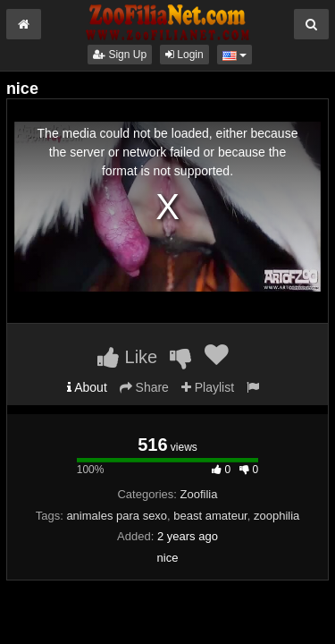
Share (144, 387)
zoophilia (276, 516)
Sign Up (120, 55)
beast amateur (210, 516)
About (87, 387)
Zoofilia (199, 494)
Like (127, 357)
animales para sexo (117, 516)
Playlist (208, 387)
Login (184, 55)
